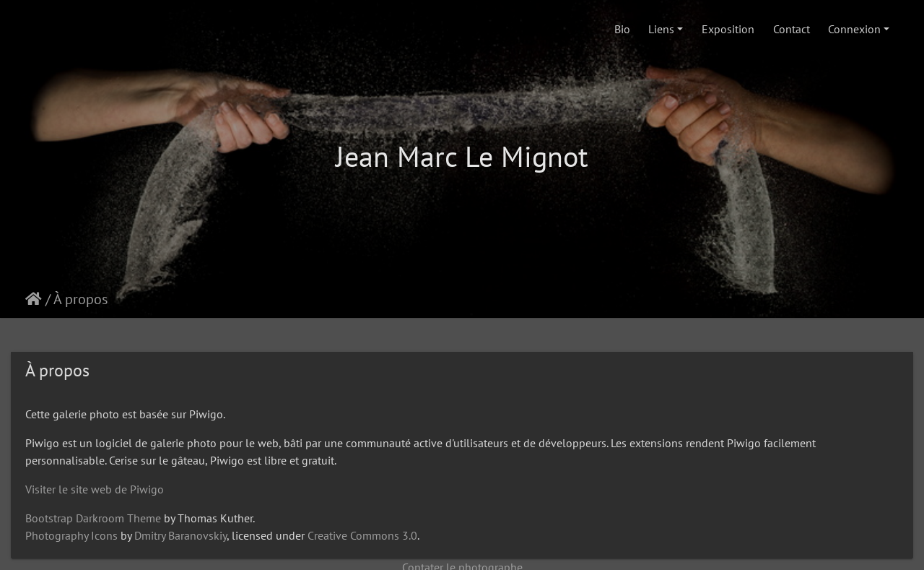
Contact (792, 29)
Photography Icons (71, 535)
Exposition (728, 29)
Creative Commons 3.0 (362, 535)
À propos (80, 299)
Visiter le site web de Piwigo (95, 489)
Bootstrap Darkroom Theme (93, 518)
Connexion (854, 29)
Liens (661, 29)
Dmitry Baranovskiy (180, 535)
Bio (622, 29)
